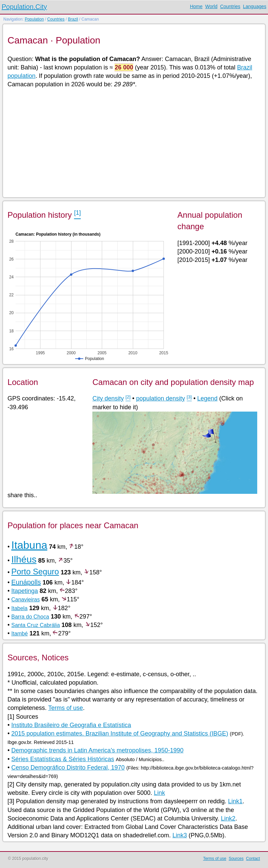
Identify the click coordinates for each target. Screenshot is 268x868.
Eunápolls (26, 582)
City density (108, 398)
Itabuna (29, 545)
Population (34, 19)
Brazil (73, 19)
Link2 (228, 818)
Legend (207, 398)
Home (196, 6)
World (211, 6)
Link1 (235, 801)
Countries (230, 6)
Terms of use (66, 708)
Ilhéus (24, 559)
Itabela (19, 608)
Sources (236, 859)
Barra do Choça (30, 617)
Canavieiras (25, 600)
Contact (253, 859)
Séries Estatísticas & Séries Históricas (63, 759)
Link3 (180, 835)
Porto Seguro (35, 572)
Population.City (24, 7)
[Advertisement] (134, 142)
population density (161, 398)
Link (159, 793)
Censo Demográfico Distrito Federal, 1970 (68, 768)
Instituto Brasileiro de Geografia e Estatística (71, 725)
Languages (255, 6)
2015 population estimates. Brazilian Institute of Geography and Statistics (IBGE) (120, 734)
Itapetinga (24, 591)
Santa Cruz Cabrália (35, 625)
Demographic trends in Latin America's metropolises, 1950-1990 (97, 750)
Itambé (19, 634)
